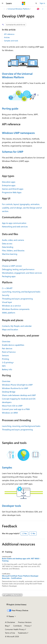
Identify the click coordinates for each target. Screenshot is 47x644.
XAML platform (9, 313)
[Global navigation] (3, 3)
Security (6, 295)
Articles (7, 37)
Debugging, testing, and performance (18, 269)
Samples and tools (11, 41)
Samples (7, 467)
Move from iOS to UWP (12, 406)
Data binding (8, 247)
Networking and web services (15, 226)
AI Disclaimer (10, 622)
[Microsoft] (24, 3)
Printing (5, 359)
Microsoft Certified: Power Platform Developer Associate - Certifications (20, 577)
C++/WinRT (7, 288)
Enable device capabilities (13, 345)
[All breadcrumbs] (4, 9)
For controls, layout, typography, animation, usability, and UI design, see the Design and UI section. (22, 208)
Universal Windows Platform (19, 9)
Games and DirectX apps (13, 189)
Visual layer (7, 302)
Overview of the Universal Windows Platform (17, 75)
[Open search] (36, 3)
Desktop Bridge (9, 392)
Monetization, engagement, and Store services (22, 273)
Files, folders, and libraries (13, 250)
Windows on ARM (10, 413)
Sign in (42, 3)
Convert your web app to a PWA (16, 409)
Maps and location (10, 329)
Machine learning (10, 254)
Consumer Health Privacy (15, 629)
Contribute (17, 626)
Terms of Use (10, 633)
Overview (6, 341)
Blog (7, 626)
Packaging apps (9, 276)
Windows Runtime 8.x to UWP (15, 388)
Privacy (27, 626)
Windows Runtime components (16, 309)
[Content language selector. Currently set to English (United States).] (16, 604)
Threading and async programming (17, 299)
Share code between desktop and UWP (19, 395)
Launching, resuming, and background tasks (21, 292)
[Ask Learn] (38, 9)
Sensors (5, 355)
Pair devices (7, 348)
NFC (4, 366)
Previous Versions (25, 622)
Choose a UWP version (12, 266)
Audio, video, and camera (13, 240)
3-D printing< (8, 362)
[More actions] (43, 9)
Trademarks (22, 633)
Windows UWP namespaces (18, 133)
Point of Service (9, 352)
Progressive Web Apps (12, 192)
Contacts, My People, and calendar (17, 326)
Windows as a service (11, 306)
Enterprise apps (9, 185)
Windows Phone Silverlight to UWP (17, 385)
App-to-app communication (14, 223)
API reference (9, 34)
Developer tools (11, 506)
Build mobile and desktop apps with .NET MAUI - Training (21, 560)
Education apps (9, 182)
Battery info (7, 369)
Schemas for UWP (13, 152)
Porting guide (10, 108)
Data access (7, 243)
